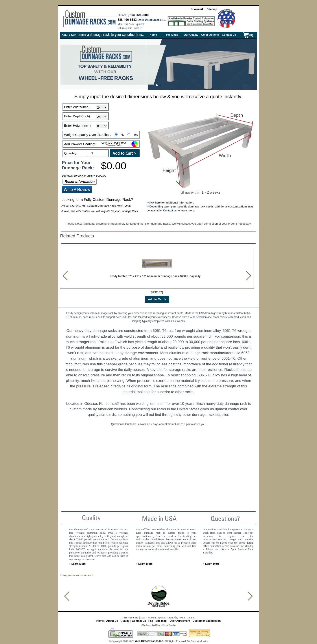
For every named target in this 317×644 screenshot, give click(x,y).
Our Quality (191, 35)
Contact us (170, 211)
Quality (125, 621)
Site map (161, 621)
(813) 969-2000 (138, 15)
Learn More (78, 564)
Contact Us (229, 35)
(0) (251, 35)
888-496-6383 (127, 20)
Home (153, 35)
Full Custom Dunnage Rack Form (103, 206)
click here (154, 203)
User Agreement (180, 621)
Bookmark (197, 9)
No (123, 135)
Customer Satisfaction (207, 621)
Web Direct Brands (150, 20)
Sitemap (212, 9)
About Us (112, 621)
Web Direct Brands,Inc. (149, 641)
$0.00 (114, 166)
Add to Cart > (157, 299)
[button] (157, 85)
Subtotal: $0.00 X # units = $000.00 (84, 176)
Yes (136, 135)
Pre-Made (172, 35)
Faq (151, 621)
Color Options (210, 35)
